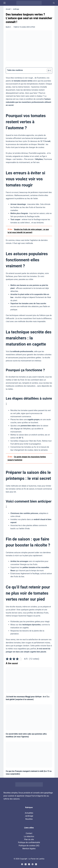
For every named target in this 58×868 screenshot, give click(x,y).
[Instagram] (29, 864)
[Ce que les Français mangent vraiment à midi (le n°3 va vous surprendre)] (29, 755)
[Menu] (5, 3)
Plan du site (29, 839)
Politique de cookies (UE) (29, 846)
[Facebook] (22, 864)
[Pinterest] (33, 864)
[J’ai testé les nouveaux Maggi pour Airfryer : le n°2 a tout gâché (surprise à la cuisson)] (29, 680)
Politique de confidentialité (29, 842)
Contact (29, 833)
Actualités (29, 813)
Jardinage (29, 816)
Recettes (29, 819)
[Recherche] (54, 3)
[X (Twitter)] (26, 864)
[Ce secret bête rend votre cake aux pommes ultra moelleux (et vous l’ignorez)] (29, 717)
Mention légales (29, 849)
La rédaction (29, 836)
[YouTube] (36, 864)
